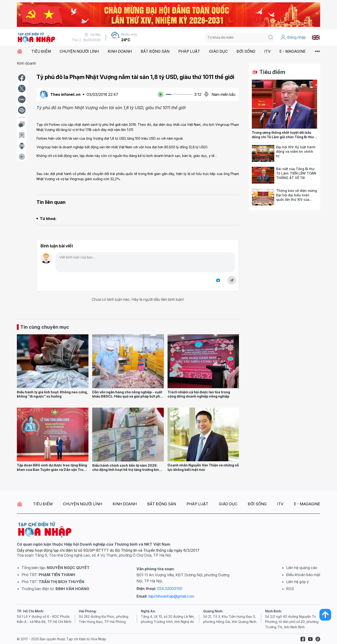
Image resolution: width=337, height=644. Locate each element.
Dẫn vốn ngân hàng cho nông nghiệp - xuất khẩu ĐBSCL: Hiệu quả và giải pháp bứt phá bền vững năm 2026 (127, 396)
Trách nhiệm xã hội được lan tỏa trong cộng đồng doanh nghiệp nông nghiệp (199, 394)
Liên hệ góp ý (298, 582)
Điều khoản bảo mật (303, 575)
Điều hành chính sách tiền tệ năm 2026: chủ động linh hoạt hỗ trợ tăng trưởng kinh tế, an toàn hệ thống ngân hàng (127, 470)
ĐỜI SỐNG (246, 51)
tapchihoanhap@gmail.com (171, 596)
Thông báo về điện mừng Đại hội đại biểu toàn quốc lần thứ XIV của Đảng (297, 197)
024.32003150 (170, 588)
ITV (267, 51)
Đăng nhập (293, 37)
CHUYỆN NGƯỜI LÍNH (79, 51)
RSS (290, 589)
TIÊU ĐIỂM (41, 51)
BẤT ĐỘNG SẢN (155, 51)
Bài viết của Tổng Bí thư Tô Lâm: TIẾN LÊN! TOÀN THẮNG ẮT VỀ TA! (296, 173)
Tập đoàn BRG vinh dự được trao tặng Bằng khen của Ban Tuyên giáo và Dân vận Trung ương (52, 469)
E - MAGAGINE (293, 51)
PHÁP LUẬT (189, 51)
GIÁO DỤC (218, 51)
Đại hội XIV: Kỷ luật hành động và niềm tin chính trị (296, 151)
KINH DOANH (120, 51)
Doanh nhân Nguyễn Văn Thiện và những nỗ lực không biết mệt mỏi (203, 467)
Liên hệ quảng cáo (302, 568)
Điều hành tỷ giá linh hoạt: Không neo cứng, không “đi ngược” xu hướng (52, 394)
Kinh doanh (26, 63)
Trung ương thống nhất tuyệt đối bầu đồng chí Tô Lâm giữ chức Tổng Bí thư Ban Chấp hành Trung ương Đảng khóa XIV (283, 139)
